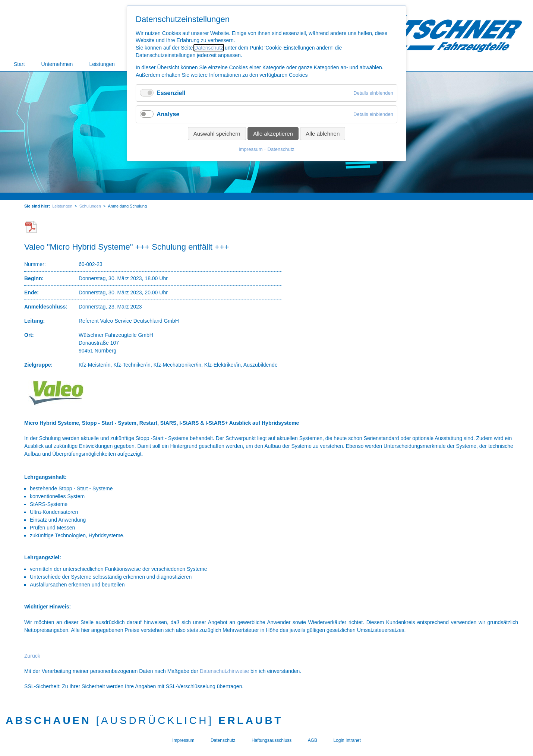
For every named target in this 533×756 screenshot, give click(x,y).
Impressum (250, 149)
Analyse (168, 114)
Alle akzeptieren (273, 134)
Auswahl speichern (217, 134)
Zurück (32, 656)
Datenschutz (209, 48)
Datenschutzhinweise (224, 671)
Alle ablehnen (323, 134)
